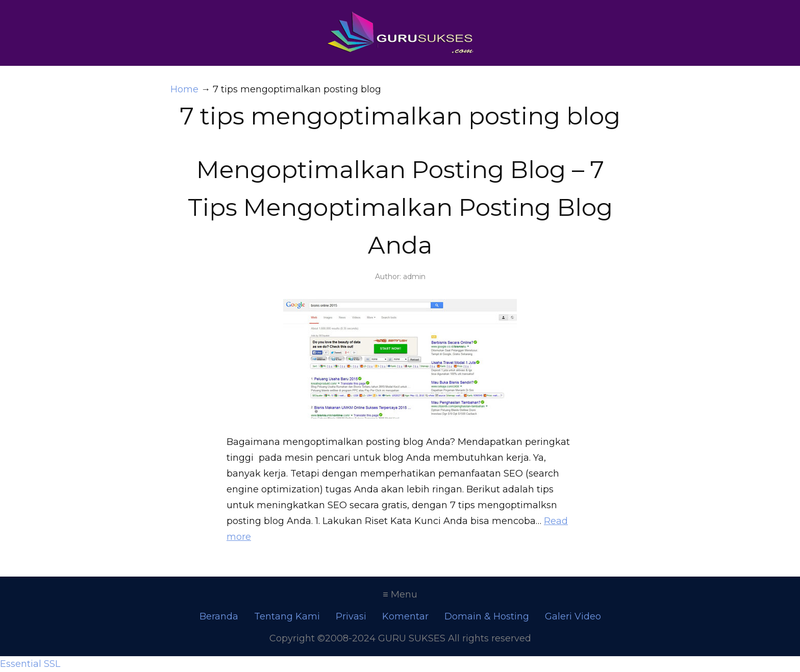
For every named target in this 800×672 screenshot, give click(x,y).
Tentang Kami (287, 616)
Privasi (351, 616)
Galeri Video (573, 616)
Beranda (219, 616)
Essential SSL (30, 664)
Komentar (405, 616)
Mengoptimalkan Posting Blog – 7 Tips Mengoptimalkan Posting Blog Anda (400, 207)
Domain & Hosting (487, 616)
